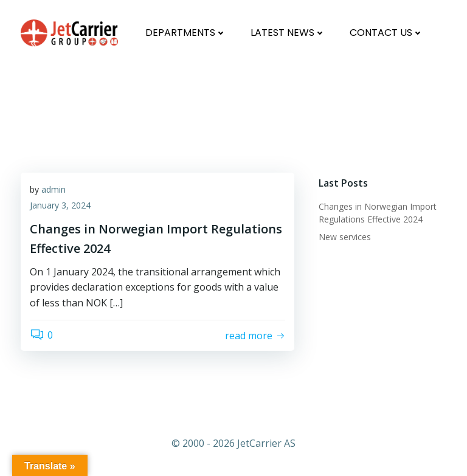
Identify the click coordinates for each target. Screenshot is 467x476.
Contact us (386, 33)
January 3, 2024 (60, 205)
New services (345, 237)
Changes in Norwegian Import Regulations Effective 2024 (181, 89)
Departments (186, 33)
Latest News (288, 33)
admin (54, 189)
